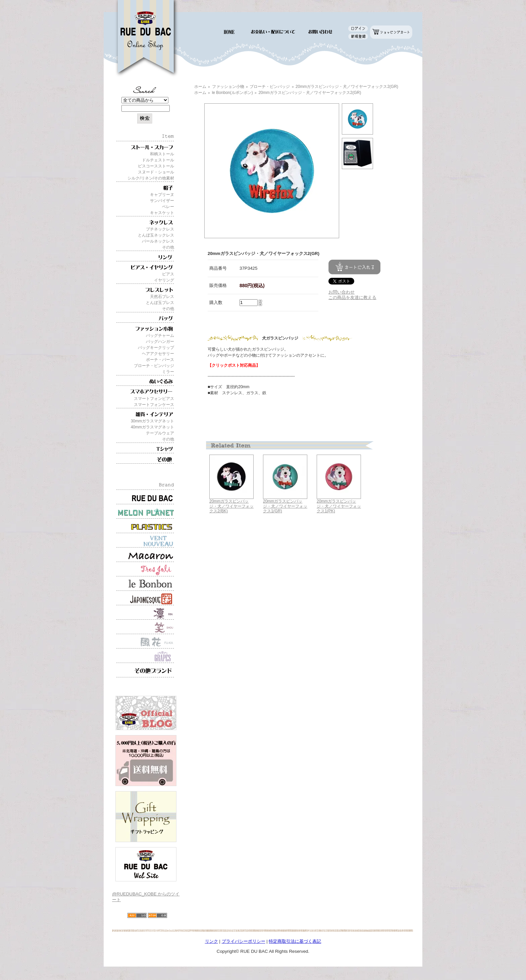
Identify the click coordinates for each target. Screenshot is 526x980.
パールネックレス (158, 241)
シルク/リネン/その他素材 (151, 178)
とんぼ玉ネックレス (156, 235)
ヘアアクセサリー (158, 354)
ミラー (168, 372)
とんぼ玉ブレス (160, 303)
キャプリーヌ (162, 195)
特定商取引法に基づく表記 (295, 941)
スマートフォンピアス (154, 399)
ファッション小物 (228, 87)
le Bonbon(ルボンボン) (232, 93)
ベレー (168, 207)
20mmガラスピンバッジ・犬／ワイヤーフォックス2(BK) (231, 506)
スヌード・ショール (156, 172)
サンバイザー (162, 201)
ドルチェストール (158, 160)
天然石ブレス (162, 297)
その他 (168, 247)
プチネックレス (160, 229)
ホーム (200, 87)
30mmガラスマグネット (152, 421)
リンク (212, 941)
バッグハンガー (160, 342)
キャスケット (162, 213)
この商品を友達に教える (352, 297)
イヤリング (164, 280)
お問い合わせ (341, 292)
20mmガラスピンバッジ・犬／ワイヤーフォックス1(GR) (285, 506)
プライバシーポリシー (244, 941)
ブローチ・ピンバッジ (154, 366)
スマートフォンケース (154, 405)
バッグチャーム (160, 336)
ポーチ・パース (160, 360)
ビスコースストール (156, 166)
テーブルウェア (160, 433)
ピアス (168, 274)
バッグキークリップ (156, 348)
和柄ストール (162, 154)
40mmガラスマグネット (152, 427)
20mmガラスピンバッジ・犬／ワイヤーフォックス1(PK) (339, 506)
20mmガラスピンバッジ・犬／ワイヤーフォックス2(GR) (347, 87)
